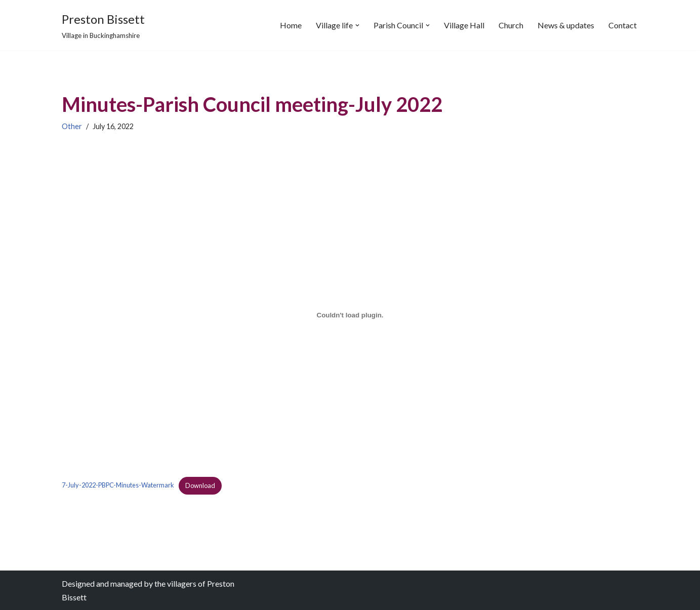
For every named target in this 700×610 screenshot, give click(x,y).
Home (291, 25)
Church (511, 25)
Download (200, 485)
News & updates (566, 25)
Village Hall (464, 25)
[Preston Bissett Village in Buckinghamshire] (103, 25)
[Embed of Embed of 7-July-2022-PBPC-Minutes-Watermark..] (350, 315)
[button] (357, 25)
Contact (623, 25)
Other (72, 126)
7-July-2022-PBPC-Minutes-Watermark (118, 485)
